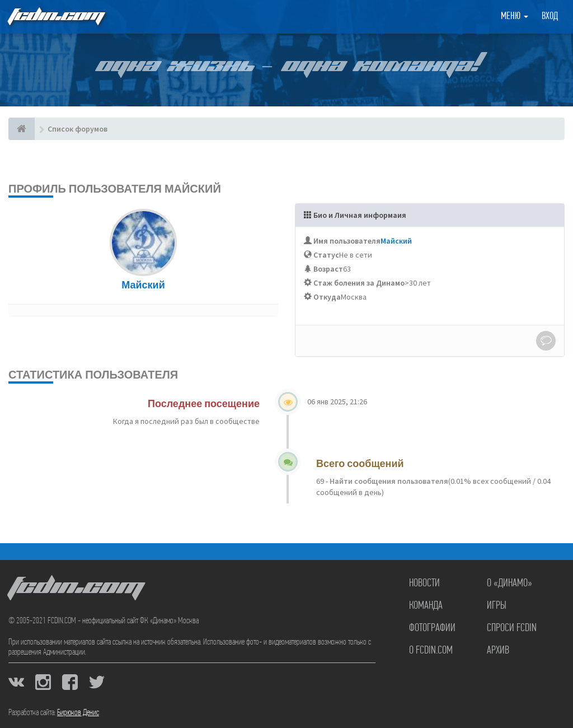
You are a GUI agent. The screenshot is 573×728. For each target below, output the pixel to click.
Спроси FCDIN (512, 628)
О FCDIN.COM (431, 651)
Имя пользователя (347, 241)
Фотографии (432, 628)
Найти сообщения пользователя (388, 481)
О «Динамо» (509, 584)
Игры (497, 606)
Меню (515, 17)
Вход (550, 17)
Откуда (327, 297)
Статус (326, 255)
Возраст (328, 269)
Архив (498, 651)
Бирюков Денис (78, 713)
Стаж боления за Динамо (359, 283)
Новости (424, 584)
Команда (426, 606)
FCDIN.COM (55, 17)
